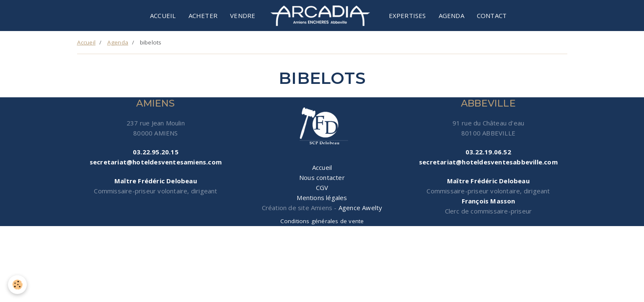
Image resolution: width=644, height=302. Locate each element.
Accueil (163, 16)
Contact (492, 16)
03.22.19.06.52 (488, 152)
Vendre (243, 16)
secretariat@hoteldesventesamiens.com (156, 162)
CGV (322, 187)
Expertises (407, 16)
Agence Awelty (361, 208)
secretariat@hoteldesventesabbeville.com (488, 162)
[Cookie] (18, 285)
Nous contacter (322, 177)
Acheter (203, 16)
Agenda (451, 16)
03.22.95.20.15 (156, 152)
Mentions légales (322, 198)
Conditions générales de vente (322, 221)
